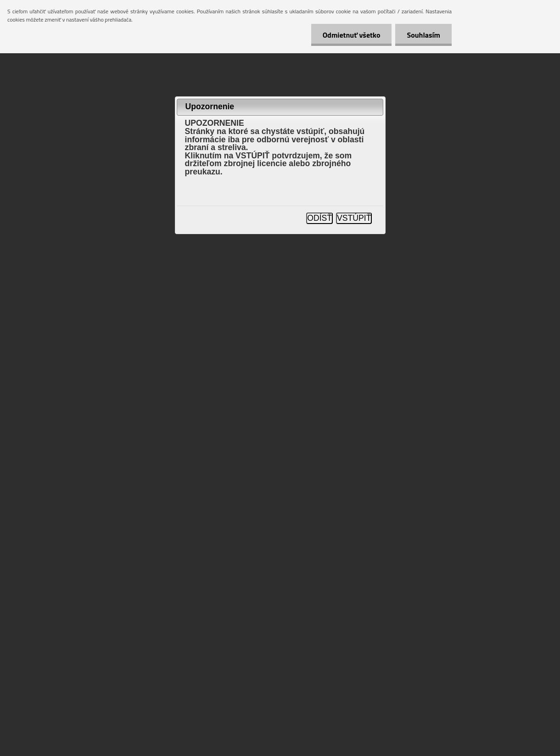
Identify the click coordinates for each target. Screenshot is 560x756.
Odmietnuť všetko (352, 35)
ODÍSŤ (319, 218)
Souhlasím (423, 35)
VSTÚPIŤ (354, 218)
